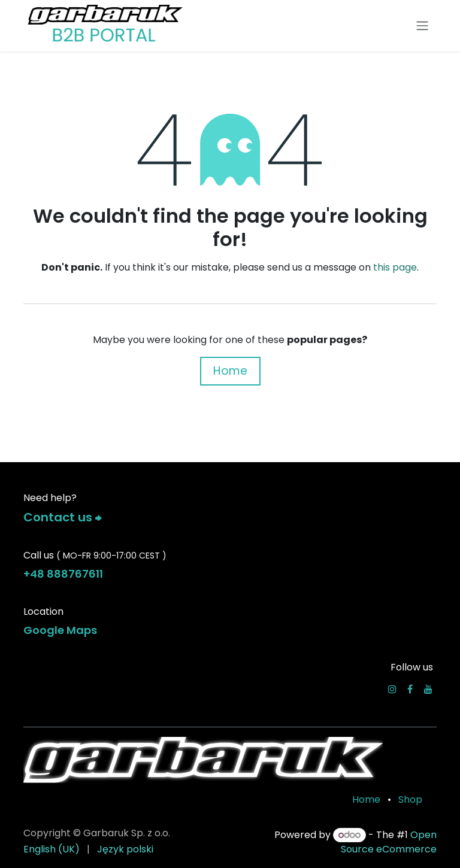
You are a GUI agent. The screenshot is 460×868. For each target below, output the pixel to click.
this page (395, 267)
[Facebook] (410, 689)
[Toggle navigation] (422, 26)
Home (230, 371)
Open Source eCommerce (389, 842)
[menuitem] (52, 849)
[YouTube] (428, 689)
